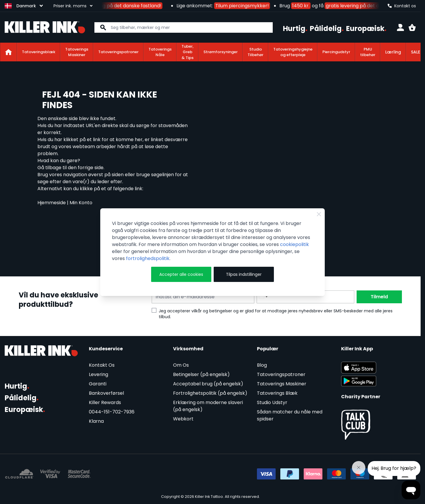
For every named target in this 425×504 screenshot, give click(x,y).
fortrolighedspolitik (148, 258)
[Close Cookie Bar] (319, 214)
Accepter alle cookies (181, 274)
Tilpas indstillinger (244, 274)
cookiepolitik (294, 244)
